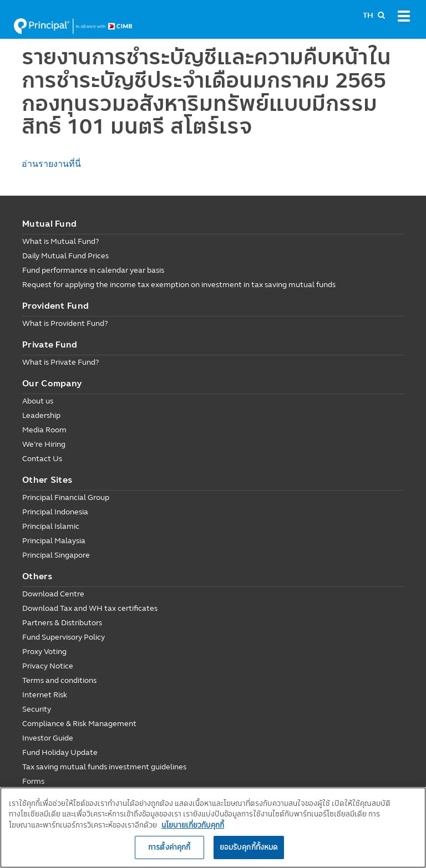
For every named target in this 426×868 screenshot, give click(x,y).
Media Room (44, 430)
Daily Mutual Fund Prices (65, 256)
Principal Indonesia (55, 512)
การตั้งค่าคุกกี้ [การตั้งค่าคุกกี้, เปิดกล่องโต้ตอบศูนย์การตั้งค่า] (169, 847)
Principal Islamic (51, 526)
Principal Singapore (56, 555)
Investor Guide (48, 738)
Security (37, 709)
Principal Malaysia (54, 541)
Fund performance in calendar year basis (93, 270)
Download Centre (53, 594)
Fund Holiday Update (60, 752)
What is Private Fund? (60, 362)
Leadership (41, 415)
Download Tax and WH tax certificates (90, 608)
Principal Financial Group (66, 497)
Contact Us (42, 459)
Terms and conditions (59, 680)
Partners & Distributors (62, 623)
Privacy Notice (48, 666)
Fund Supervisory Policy (64, 637)
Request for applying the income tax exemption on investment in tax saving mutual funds (179, 285)
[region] (213, 828)
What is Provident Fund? (65, 323)
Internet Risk (45, 695)
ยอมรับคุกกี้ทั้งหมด (249, 847)
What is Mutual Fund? (60, 241)
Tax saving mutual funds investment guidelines (104, 767)
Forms (33, 781)
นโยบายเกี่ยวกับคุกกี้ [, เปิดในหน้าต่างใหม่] (193, 825)
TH (368, 15)
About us (38, 401)
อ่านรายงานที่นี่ (51, 164)
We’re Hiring (44, 444)
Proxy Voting (44, 652)
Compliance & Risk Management (79, 724)
